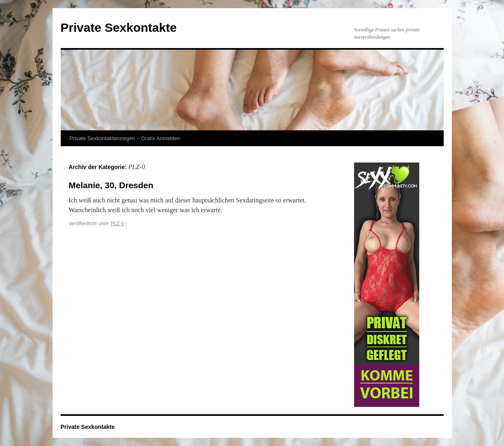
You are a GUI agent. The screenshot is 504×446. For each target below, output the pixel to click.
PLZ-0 (118, 224)
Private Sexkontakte (119, 27)
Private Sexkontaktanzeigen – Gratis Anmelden (125, 138)
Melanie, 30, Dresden (111, 185)
